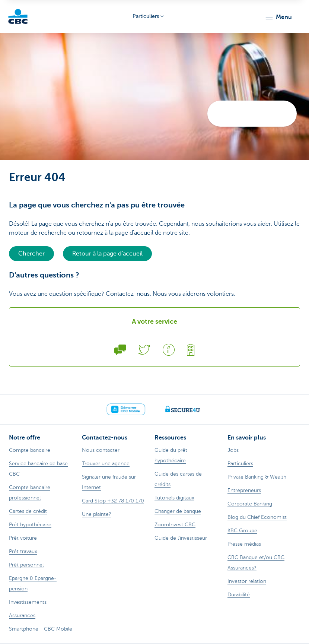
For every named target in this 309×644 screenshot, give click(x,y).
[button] (278, 17)
